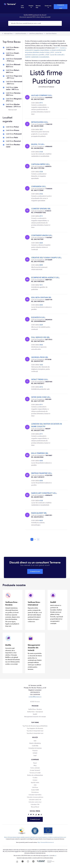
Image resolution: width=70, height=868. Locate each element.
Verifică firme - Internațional (35, 712)
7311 (41, 285)
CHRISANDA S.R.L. (39, 186)
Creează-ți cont (61, 7)
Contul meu (48, 6)
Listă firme (22, 7)
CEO (35, 741)
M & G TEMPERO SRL (40, 453)
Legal (35, 755)
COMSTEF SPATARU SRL (41, 209)
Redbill (35, 714)
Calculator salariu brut (35, 802)
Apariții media (35, 783)
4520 (41, 345)
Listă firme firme (13, 48)
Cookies (35, 778)
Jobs (35, 785)
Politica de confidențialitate (35, 775)
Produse (31, 6)
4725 (41, 172)
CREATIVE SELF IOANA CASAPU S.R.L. (47, 258)
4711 (41, 103)
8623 (41, 521)
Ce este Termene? (35, 770)
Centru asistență (35, 768)
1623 (41, 365)
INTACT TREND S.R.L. (40, 379)
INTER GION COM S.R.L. (41, 397)
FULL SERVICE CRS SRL (40, 337)
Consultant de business (35, 748)
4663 (41, 243)
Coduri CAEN (35, 790)
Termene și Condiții (35, 773)
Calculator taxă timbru (35, 795)
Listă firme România (21, 34)
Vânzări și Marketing (35, 743)
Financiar (35, 751)
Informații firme (8, 34)
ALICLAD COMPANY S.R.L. (42, 95)
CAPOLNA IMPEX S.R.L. (41, 164)
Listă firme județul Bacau (36, 34)
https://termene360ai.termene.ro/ (46, 842)
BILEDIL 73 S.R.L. (38, 144)
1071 (41, 130)
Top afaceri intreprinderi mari (35, 731)
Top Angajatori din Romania (35, 728)
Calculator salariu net (35, 800)
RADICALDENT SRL (39, 513)
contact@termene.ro (35, 697)
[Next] (38, 539)
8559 (41, 265)
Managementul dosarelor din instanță (35, 717)
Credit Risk (35, 746)
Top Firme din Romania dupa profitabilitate (35, 726)
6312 (41, 387)
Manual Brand (35, 807)
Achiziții (35, 753)
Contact (35, 780)
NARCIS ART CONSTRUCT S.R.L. (44, 493)
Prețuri (35, 763)
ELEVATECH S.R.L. (38, 317)
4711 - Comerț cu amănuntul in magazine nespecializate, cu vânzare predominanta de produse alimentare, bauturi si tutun (46, 50)
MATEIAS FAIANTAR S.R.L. (42, 473)
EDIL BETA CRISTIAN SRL (41, 297)
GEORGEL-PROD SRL (40, 357)
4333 (41, 305)
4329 (41, 325)
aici (49, 856)
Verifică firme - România (35, 709)
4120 (41, 152)
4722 (41, 194)
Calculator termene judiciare (35, 797)
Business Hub (38, 7)
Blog (35, 765)
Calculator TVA (35, 804)
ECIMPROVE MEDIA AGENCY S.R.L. (45, 278)
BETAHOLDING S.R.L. (40, 122)
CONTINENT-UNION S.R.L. (42, 235)
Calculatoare (35, 792)
